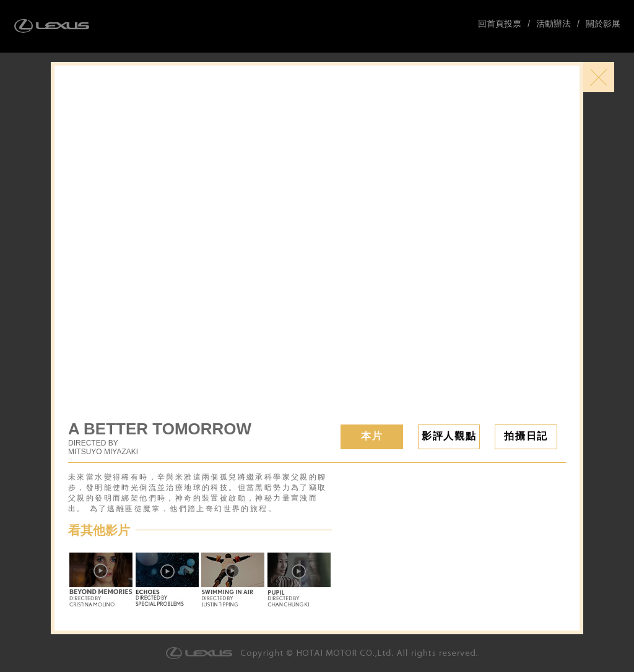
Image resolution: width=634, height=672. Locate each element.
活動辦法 (554, 24)
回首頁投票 (500, 24)
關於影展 (603, 24)
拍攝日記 (526, 436)
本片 (372, 436)
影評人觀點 (449, 436)
